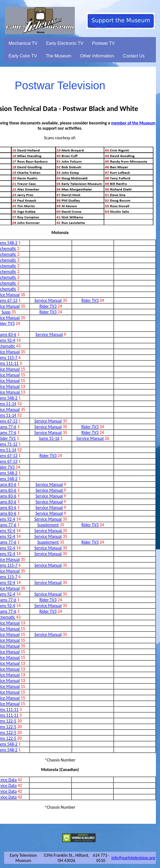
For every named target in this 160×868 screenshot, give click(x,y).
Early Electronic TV (65, 43)
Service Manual (48, 300)
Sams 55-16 (49, 438)
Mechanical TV (23, 43)
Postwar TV (103, 43)
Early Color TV (23, 56)
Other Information (97, 56)
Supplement (48, 525)
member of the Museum (133, 123)
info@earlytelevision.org (133, 858)
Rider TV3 (90, 300)
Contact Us (134, 56)
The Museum (58, 56)
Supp (6, 312)
